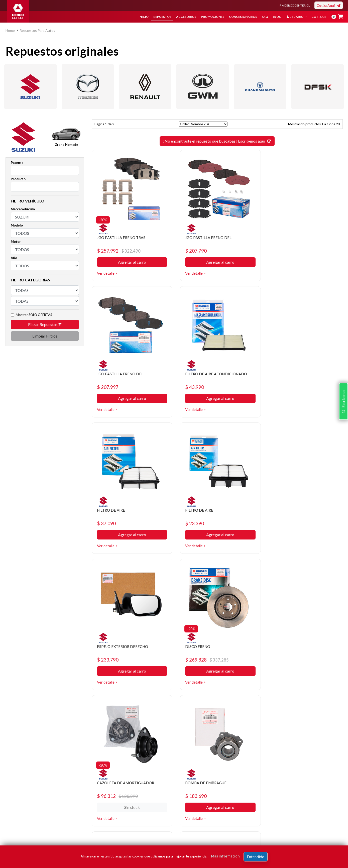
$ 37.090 (193, 387)
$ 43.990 (107, 387)
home (10, 30)
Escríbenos (343, 465)
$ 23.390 (279, 387)
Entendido (256, 857)
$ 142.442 (195, 660)
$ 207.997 (281, 251)
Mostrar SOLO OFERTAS (34, 315)
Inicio (144, 17)
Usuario (297, 17)
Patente (17, 163)
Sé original (186, 812)
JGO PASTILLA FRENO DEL (208, 237)
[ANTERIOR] (204, 709)
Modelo (17, 225)
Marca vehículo (23, 209)
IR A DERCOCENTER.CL (294, 5)
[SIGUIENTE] (231, 709)
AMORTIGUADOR (286, 646)
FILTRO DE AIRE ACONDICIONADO (130, 374)
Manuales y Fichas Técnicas (142, 812)
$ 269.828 (206, 523)
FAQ (265, 17)
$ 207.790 (195, 251)
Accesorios (186, 17)
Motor (16, 242)
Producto (18, 179)
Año (14, 258)
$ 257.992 (120, 251)
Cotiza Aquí (329, 5)
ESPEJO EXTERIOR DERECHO (124, 510)
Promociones (213, 17)
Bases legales (131, 797)
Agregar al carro (131, 262)
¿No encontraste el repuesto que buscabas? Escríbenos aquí (217, 141)
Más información (225, 856)
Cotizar (319, 17)
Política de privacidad (137, 790)
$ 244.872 (292, 660)
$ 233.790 (109, 523)
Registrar (322, 817)
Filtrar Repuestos (45, 324)
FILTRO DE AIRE (198, 374)
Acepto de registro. (272, 824)
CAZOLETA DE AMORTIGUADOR (300, 510)
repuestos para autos (37, 30)
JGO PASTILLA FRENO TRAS (123, 237)
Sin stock (303, 535)
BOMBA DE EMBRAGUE (119, 646)
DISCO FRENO (196, 510)
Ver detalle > (108, 273)
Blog (277, 17)
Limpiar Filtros (45, 336)
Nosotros (128, 782)
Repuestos (162, 17)
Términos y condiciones (139, 805)
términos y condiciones (269, 824)
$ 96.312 (291, 523)
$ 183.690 (109, 660)
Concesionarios (243, 17)
